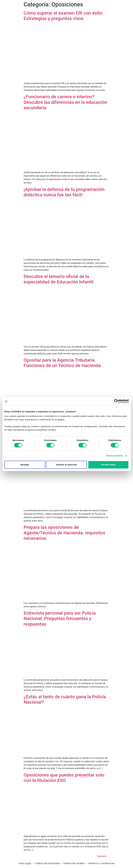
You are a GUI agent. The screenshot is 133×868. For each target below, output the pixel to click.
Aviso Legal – (27, 863)
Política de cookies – (76, 863)
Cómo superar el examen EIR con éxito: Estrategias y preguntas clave (64, 16)
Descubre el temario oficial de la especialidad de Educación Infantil (59, 279)
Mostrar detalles (115, 456)
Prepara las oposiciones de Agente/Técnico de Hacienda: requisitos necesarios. (65, 533)
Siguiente (103, 856)
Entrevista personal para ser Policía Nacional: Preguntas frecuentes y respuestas (60, 619)
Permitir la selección (67, 465)
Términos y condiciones (101, 863)
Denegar (25, 465)
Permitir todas (108, 465)
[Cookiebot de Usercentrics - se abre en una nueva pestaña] (116, 401)
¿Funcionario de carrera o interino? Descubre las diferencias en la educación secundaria (65, 102)
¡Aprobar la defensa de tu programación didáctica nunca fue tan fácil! (64, 192)
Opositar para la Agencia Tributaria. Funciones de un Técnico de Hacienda (62, 363)
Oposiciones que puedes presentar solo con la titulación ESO (64, 778)
